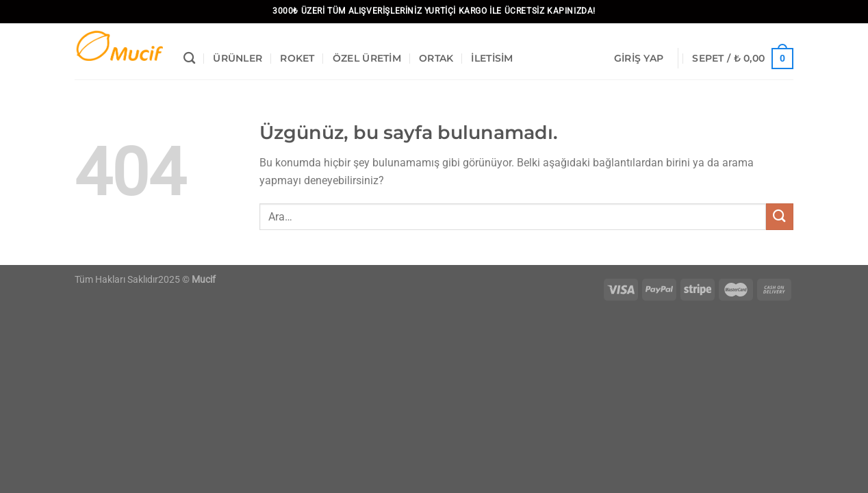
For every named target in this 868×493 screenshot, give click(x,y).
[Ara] (189, 59)
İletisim (492, 58)
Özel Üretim (367, 58)
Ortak (436, 58)
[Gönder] (780, 217)
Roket (297, 58)
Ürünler (238, 58)
